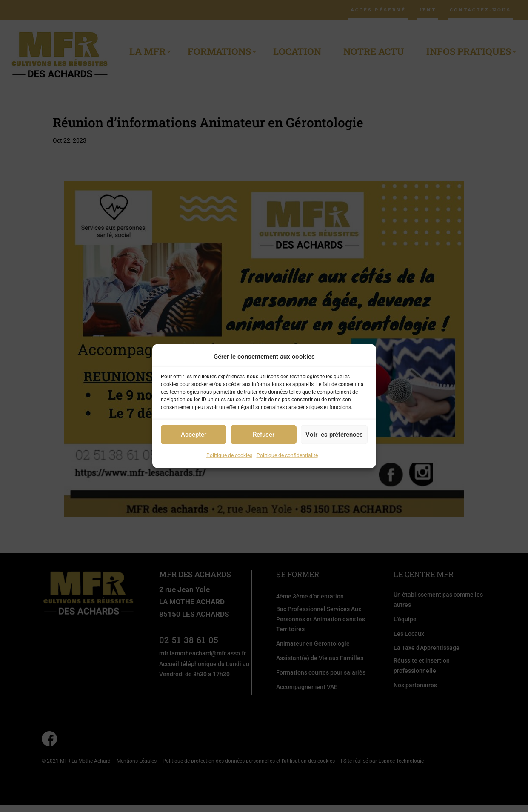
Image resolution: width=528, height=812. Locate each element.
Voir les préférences (334, 435)
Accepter (194, 435)
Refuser (264, 435)
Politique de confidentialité (287, 455)
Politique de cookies (229, 455)
